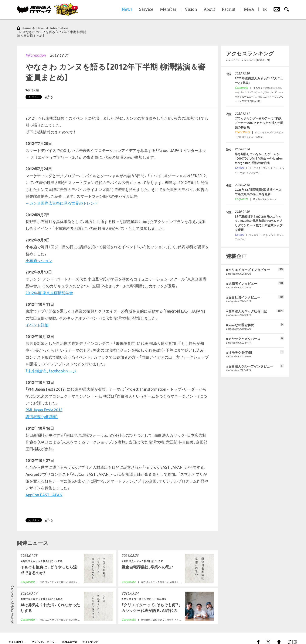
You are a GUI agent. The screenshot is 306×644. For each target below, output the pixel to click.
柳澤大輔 (33, 83)
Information (36, 48)
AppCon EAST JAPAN (44, 487)
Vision (191, 10)
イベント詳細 (37, 317)
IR (265, 10)
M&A (249, 10)
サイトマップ (90, 634)
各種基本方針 (70, 634)
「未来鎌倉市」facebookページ (51, 363)
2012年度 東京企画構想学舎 (49, 285)
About (209, 10)
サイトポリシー (17, 634)
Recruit (229, 10)
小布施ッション (39, 253)
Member (168, 10)
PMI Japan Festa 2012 (44, 402)
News (40, 28)
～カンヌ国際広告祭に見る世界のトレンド (62, 195)
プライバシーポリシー (44, 634)
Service (146, 10)
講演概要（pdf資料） (42, 409)
